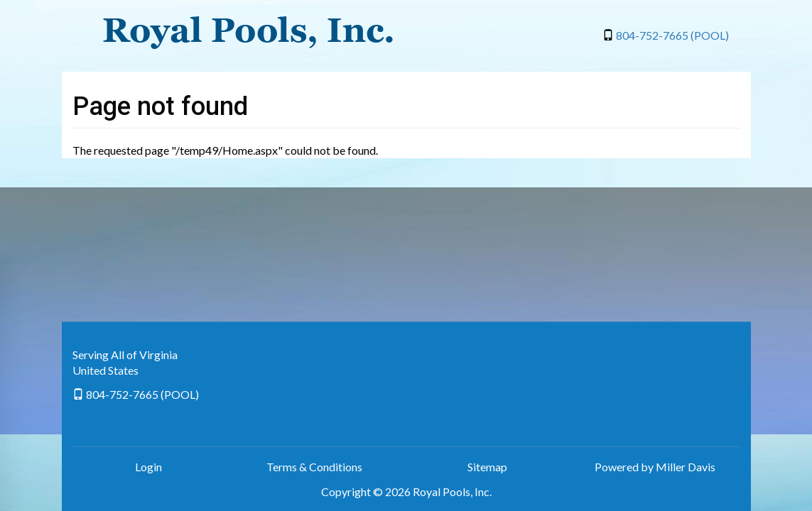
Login (148, 467)
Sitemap (487, 467)
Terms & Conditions (314, 467)
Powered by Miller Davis (655, 467)
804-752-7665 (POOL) (672, 35)
